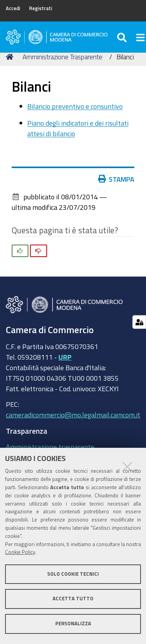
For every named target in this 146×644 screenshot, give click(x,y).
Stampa (116, 179)
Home (11, 57)
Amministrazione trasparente (50, 447)
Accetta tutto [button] (73, 599)
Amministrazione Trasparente (62, 57)
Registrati (41, 8)
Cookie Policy (20, 552)
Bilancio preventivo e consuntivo (75, 106)
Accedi (13, 8)
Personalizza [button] (73, 624)
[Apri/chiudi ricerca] (123, 37)
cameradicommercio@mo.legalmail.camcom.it (73, 415)
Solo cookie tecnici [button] (73, 574)
